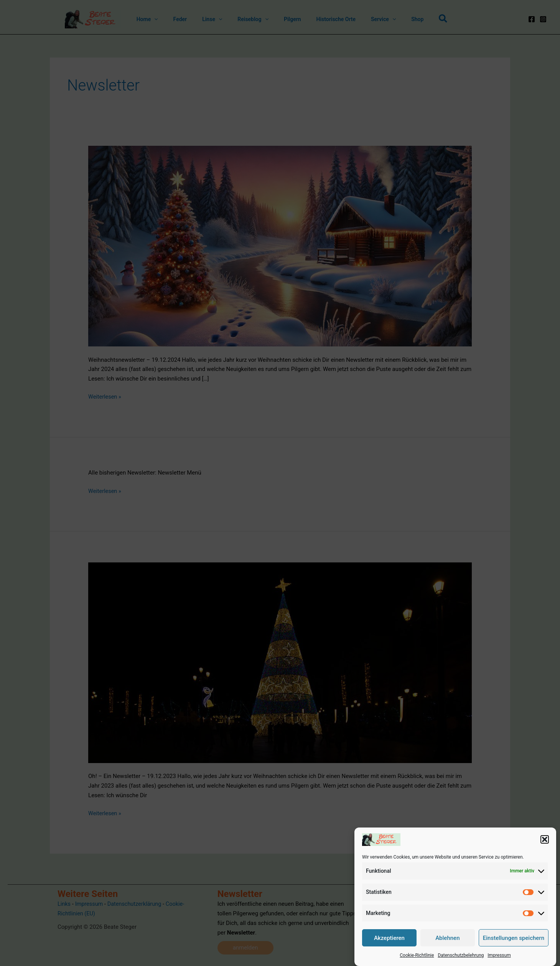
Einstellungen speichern (514, 938)
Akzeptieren (389, 938)
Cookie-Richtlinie (417, 956)
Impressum (499, 956)
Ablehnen (447, 938)
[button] (545, 840)
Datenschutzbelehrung (461, 956)
